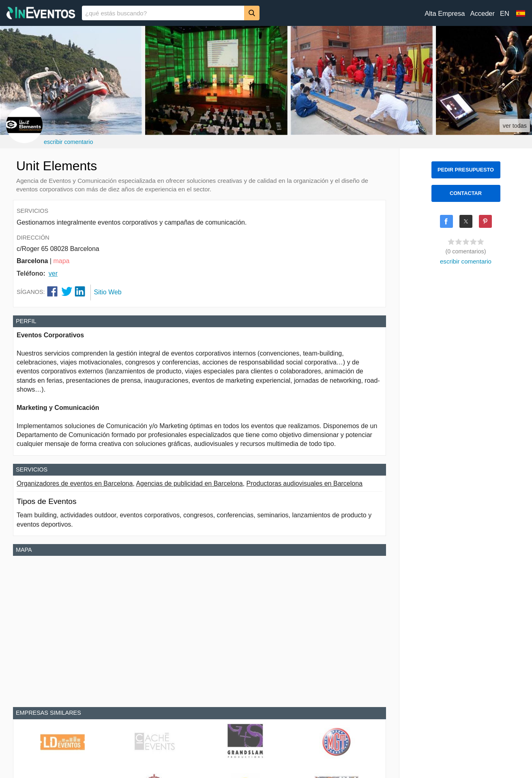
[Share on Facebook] (446, 221)
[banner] (266, 13)
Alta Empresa (445, 14)
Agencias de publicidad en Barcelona (189, 483)
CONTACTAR (466, 193)
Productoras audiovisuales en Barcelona (305, 483)
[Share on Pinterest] (485, 221)
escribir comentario (69, 142)
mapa (61, 261)
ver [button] (53, 273)
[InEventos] (41, 14)
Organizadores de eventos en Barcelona (75, 483)
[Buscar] (252, 13)
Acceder (482, 14)
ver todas (515, 126)
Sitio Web (108, 292)
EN (505, 14)
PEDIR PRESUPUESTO (466, 170)
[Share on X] (466, 221)
